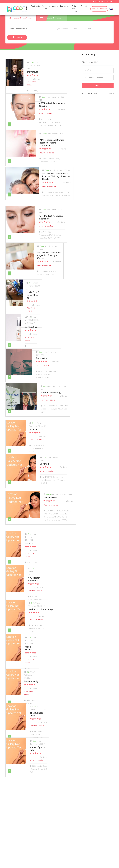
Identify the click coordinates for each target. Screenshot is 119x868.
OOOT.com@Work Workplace (54, 801)
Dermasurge (50, 66)
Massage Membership (14, 814)
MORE (110, 94)
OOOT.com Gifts (12, 818)
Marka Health (50, 638)
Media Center (85, 801)
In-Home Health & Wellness (16, 788)
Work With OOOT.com (51, 788)
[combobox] (67, 29)
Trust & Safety (11, 826)
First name (47, 840)
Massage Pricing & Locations (17, 809)
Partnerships (64, 6)
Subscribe (96, 844)
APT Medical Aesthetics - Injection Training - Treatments (59, 138)
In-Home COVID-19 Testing (16, 801)
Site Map (83, 805)
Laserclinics (49, 535)
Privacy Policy (85, 822)
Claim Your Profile (73, 9)
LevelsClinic (50, 320)
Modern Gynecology (54, 388)
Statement (84, 814)
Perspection (50, 354)
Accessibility (85, 809)
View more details (51, 73)
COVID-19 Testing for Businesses (56, 793)
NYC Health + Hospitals (56, 570)
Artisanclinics (50, 425)
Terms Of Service (87, 818)
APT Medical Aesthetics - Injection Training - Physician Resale (58, 176)
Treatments (34, 7)
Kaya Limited (50, 496)
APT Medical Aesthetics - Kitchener (57, 214)
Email (8, 840)
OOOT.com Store (12, 822)
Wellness (46, 805)
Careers (83, 793)
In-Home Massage (13, 797)
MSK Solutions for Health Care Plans (57, 797)
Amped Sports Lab (53, 741)
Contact (84, 6)
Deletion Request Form (52, 818)
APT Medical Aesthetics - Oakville (57, 102)
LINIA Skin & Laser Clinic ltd (58, 286)
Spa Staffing (48, 814)
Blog (82, 797)
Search (17, 38)
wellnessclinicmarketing (61, 604)
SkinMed (48, 459)
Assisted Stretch (12, 805)
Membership (53, 6)
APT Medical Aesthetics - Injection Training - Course (57, 250)
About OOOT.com (87, 788)
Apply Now (47, 809)
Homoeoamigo (52, 672)
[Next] (26, 765)
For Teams (43, 7)
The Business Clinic (53, 706)
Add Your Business (99, 9)
